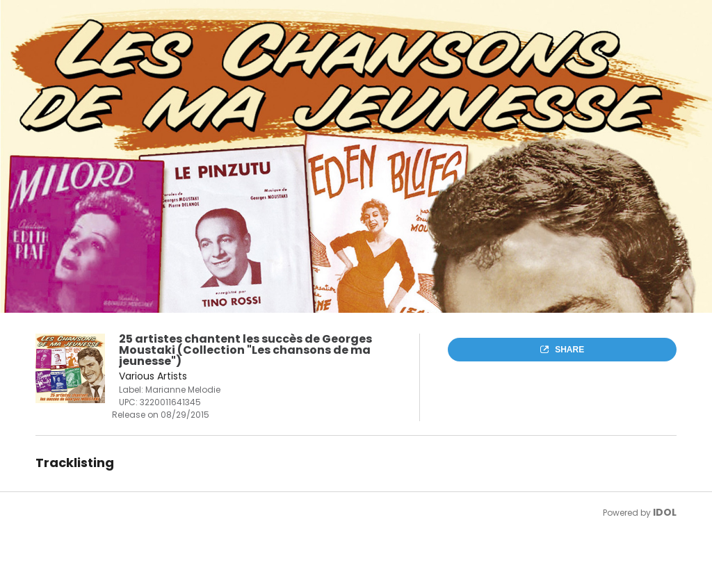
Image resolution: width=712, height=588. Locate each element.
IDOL (665, 512)
